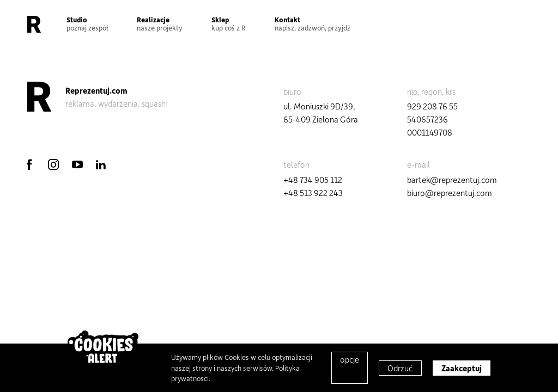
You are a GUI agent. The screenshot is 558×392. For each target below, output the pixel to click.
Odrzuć (400, 368)
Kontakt (313, 23)
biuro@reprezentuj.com (450, 193)
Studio (87, 23)
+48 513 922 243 (313, 193)
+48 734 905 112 (313, 180)
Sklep (229, 23)
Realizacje (160, 23)
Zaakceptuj (462, 368)
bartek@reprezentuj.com (452, 180)
